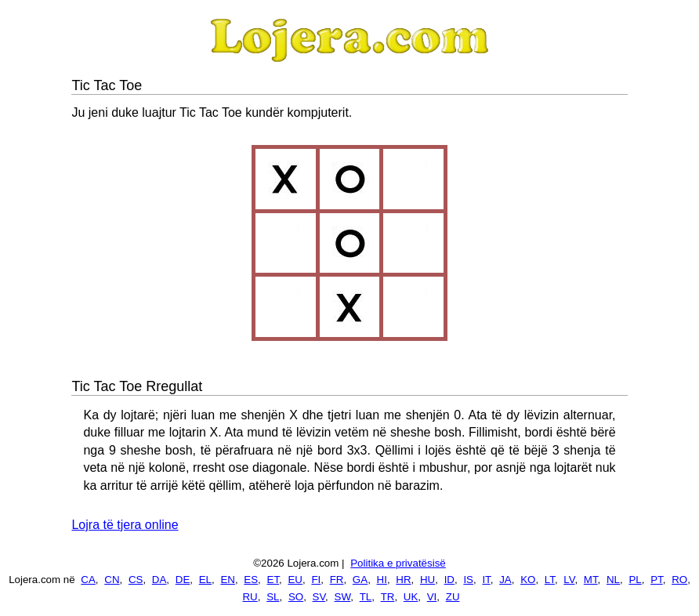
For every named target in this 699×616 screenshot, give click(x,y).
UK (411, 597)
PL (635, 580)
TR (388, 597)
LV (569, 580)
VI (432, 597)
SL (273, 597)
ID (449, 580)
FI (316, 580)
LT (550, 580)
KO (528, 580)
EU (295, 580)
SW (343, 597)
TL (366, 597)
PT (657, 580)
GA (360, 580)
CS (136, 580)
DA (159, 580)
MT (591, 580)
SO (296, 597)
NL (613, 580)
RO (679, 580)
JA (505, 580)
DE (183, 580)
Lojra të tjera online (125, 525)
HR (403, 580)
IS (468, 580)
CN (112, 580)
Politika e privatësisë (398, 563)
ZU (453, 597)
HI (382, 580)
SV (319, 597)
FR (337, 580)
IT (486, 580)
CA (88, 580)
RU (250, 597)
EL (205, 580)
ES (251, 580)
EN (228, 580)
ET (273, 580)
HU (427, 580)
